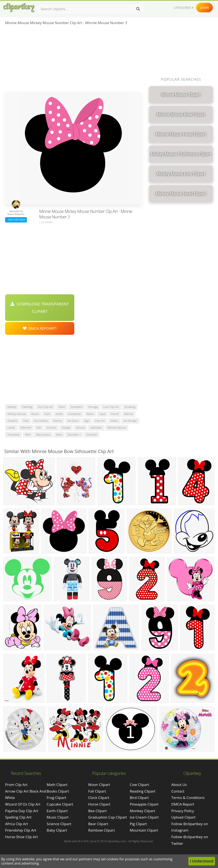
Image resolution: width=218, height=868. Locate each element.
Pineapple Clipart (144, 804)
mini (28, 435)
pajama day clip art (22, 811)
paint (62, 407)
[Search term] (90, 9)
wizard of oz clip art (23, 804)
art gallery (41, 421)
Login (204, 8)
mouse (80, 428)
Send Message (16, 220)
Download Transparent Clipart (40, 308)
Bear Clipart (98, 824)
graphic (12, 421)
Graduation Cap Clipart (108, 817)
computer (75, 414)
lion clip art (111, 407)
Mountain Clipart (144, 830)
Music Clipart (58, 817)
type (102, 414)
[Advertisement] (73, 60)
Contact (178, 791)
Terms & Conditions (188, 798)
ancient (52, 428)
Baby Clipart (57, 830)
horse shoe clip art (22, 837)
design (66, 428)
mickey (12, 407)
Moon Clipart (99, 785)
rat (39, 428)
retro (90, 414)
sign (87, 421)
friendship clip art (21, 830)
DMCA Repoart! (40, 328)
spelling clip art (18, 817)
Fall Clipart (97, 791)
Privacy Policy (183, 811)
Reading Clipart (143, 791)
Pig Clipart (138, 824)
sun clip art (45, 407)
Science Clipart (59, 824)
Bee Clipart (97, 811)
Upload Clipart (184, 817)
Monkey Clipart (143, 811)
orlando (92, 435)
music (35, 414)
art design (130, 421)
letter (11, 428)
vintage (93, 407)
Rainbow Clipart (101, 830)
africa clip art (17, 824)
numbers (77, 407)
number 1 (74, 435)
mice (59, 435)
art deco (73, 421)
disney (58, 421)
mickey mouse (17, 414)
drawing (130, 407)
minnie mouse (117, 428)
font (47, 414)
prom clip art (16, 785)
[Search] (138, 9)
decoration (43, 435)
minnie (129, 414)
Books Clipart (58, 791)
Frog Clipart (56, 798)
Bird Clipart (139, 798)
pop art (100, 421)
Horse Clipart (99, 804)
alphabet (96, 428)
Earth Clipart (57, 811)
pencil (115, 414)
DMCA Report (183, 804)
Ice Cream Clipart (144, 817)
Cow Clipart (140, 785)
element (26, 428)
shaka (114, 421)
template (14, 435)
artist (59, 414)
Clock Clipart (99, 798)
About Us (179, 785)
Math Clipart (57, 785)
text (26, 421)
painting (27, 407)
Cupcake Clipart (60, 804)
